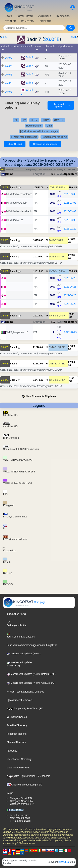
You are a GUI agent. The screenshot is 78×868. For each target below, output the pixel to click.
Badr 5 (29, 83)
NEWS (8, 16)
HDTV (34, 120)
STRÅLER (10, 21)
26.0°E (52, 39)
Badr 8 (29, 74)
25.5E (74, 37)
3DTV (46, 120)
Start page (25, 602)
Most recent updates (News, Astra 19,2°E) (31, 683)
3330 (71, 314)
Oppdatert (70, 174)
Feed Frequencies (20, 815)
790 (71, 188)
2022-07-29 (70, 332)
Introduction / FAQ (16, 614)
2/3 (70, 242)
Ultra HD (59, 120)
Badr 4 (29, 58)
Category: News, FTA (21, 801)
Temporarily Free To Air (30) (25, 709)
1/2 (70, 365)
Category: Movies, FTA (22, 804)
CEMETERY (28, 21)
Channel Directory (16, 742)
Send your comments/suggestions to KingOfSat (32, 645)
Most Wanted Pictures (18, 768)
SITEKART (46, 21)
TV (24, 120)
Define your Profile (17, 624)
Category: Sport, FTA (21, 798)
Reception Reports (17, 734)
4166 (71, 378)
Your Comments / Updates (41, 396)
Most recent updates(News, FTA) (19, 664)
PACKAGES (63, 16)
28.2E (4, 37)
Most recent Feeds (20, 818)
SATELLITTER (25, 16)
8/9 (70, 381)
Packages (12, 751)
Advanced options (62, 105)
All (16, 120)
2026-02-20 (70, 229)
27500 (71, 239)
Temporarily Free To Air (54, 137)
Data (49, 126)
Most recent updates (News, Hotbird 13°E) (31, 674)
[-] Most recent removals (24, 137)
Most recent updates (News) (24, 654)
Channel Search (17, 717)
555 (71, 271)
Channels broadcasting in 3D (24, 785)
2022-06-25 (70, 278)
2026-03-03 (70, 194)
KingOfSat (64, 862)
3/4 (75, 188)
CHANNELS (45, 16)
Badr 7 (29, 66)
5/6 (70, 349)
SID (53, 174)
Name (10, 174)
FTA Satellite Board (20, 821)
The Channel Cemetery (19, 759)
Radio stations (34, 126)
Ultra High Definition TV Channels (28, 776)
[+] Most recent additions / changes (39, 131)
